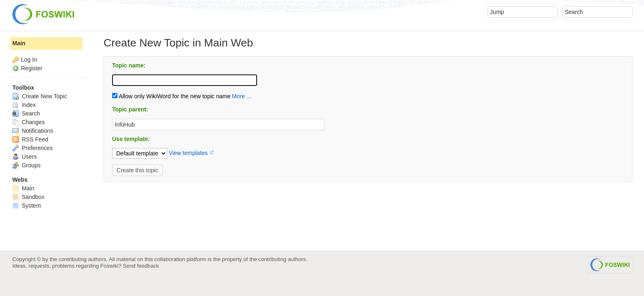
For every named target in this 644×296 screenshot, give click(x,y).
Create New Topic (40, 96)
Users (24, 157)
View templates (188, 153)
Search (26, 113)
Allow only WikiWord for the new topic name (171, 96)
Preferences (32, 148)
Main (19, 43)
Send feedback (141, 266)
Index (24, 105)
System (27, 206)
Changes (29, 122)
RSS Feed (30, 139)
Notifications (33, 131)
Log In (29, 60)
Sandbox (28, 197)
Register (32, 68)
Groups (26, 165)
